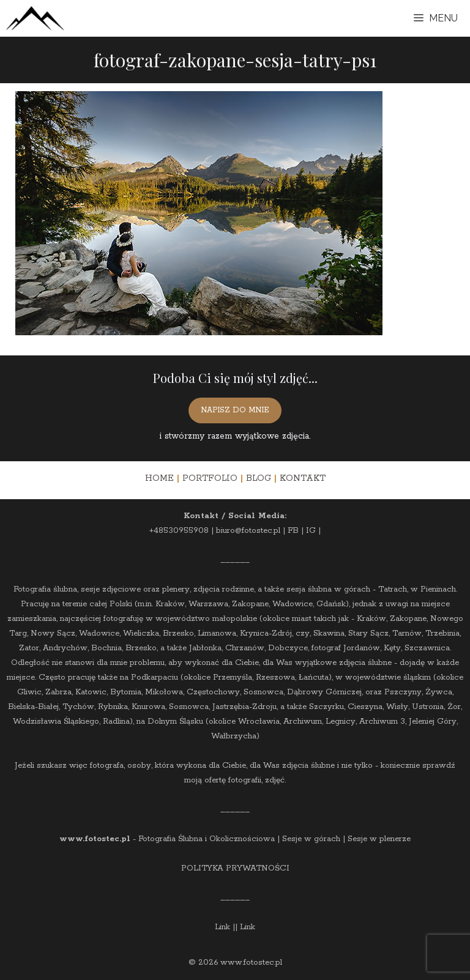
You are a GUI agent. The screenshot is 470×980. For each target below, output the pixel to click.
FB (293, 531)
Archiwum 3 (382, 722)
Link (222, 927)
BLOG (259, 478)
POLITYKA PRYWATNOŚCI (235, 868)
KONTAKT (303, 478)
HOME (159, 478)
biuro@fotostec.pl (248, 531)
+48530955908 (179, 531)
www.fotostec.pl (95, 839)
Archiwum (303, 722)
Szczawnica (427, 648)
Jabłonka (205, 648)
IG (311, 531)
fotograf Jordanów (346, 648)
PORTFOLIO (210, 478)
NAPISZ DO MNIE (235, 410)
